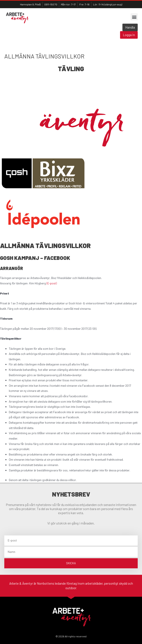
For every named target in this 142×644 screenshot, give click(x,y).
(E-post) (52, 283)
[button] (134, 17)
